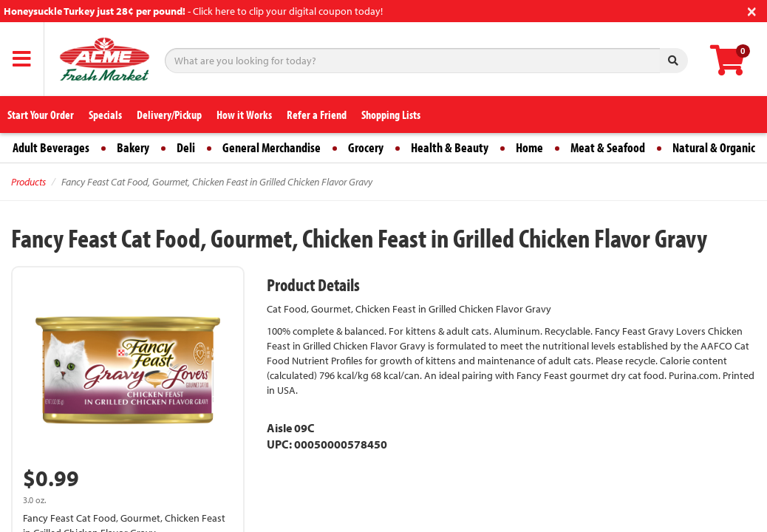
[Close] (752, 10)
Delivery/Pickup (169, 115)
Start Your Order (41, 115)
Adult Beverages (51, 147)
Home (529, 147)
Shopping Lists (391, 115)
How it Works (244, 115)
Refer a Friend (317, 115)
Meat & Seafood (608, 147)
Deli (186, 147)
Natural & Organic (714, 147)
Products (28, 182)
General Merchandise (272, 147)
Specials (105, 115)
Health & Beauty (450, 147)
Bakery (133, 147)
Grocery (366, 147)
